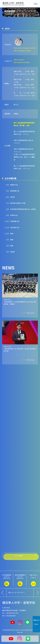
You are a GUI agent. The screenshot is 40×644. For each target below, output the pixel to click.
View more (31, 317)
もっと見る (19, 556)
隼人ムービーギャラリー (17, 592)
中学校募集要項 (7, 580)
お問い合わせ (33, 580)
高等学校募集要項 (20, 580)
